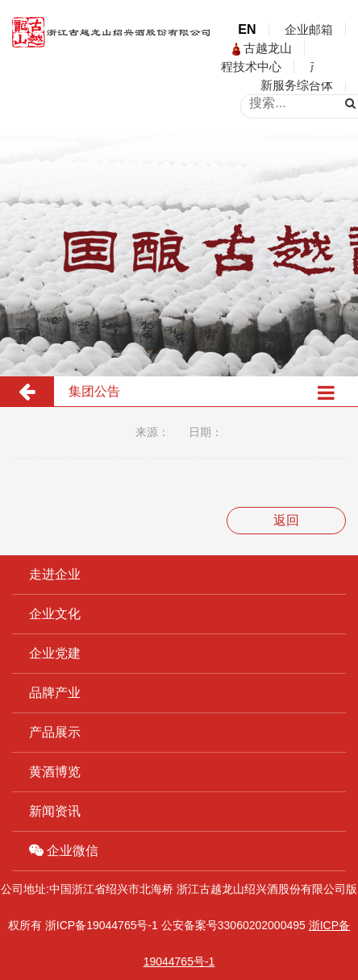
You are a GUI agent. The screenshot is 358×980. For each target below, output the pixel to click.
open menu (334, 62)
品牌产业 (55, 693)
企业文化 (55, 614)
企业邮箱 (309, 29)
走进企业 (55, 574)
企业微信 (64, 851)
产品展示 (55, 732)
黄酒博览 (55, 772)
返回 (286, 520)
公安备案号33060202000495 (233, 925)
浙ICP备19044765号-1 (102, 925)
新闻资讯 (55, 811)
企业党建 (55, 653)
